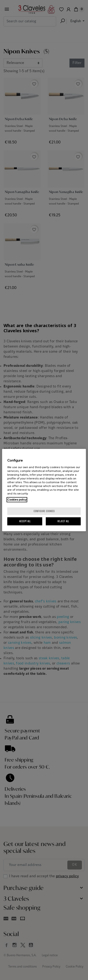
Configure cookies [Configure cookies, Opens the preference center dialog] (44, 511)
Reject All (63, 521)
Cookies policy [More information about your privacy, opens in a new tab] (17, 500)
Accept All (25, 521)
